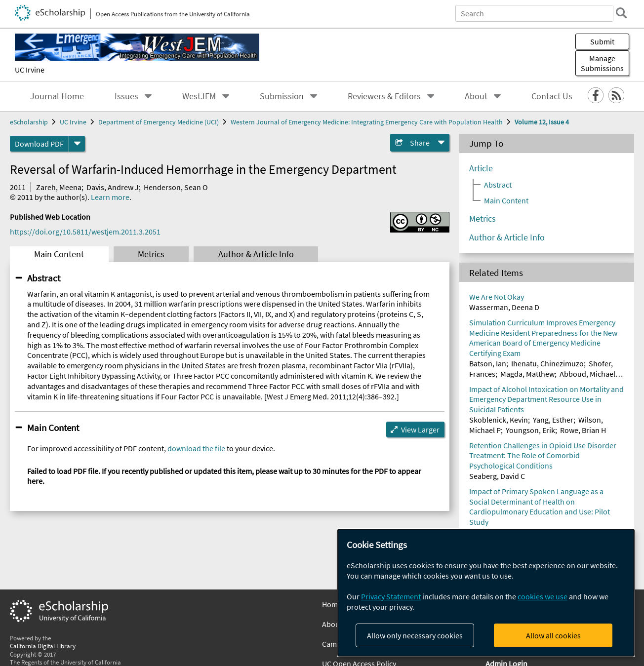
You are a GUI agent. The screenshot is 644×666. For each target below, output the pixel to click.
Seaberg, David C (497, 476)
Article (481, 168)
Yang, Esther (553, 420)
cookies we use (543, 596)
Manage (602, 63)
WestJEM (199, 96)
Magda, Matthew (527, 374)
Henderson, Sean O (176, 187)
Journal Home (57, 96)
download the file (196, 448)
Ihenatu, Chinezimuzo (547, 363)
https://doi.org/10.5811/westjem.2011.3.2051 (85, 232)
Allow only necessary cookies (415, 635)
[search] (621, 13)
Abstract (44, 278)
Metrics (151, 254)
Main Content (59, 254)
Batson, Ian (488, 363)
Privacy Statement (391, 596)
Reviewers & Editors (384, 96)
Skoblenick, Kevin (499, 420)
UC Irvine (30, 70)
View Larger (420, 430)
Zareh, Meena (59, 187)
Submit (602, 41)
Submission (282, 96)
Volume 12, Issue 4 (542, 122)
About (476, 96)
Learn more (110, 197)
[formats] (77, 144)
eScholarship (29, 122)
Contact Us (552, 96)
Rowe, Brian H (583, 430)
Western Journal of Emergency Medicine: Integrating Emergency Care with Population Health (367, 122)
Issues (126, 96)
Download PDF (39, 144)
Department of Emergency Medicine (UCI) (159, 122)
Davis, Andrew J (113, 187)
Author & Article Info (256, 254)
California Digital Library (43, 646)
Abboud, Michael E (590, 374)
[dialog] (486, 593)
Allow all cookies (553, 635)
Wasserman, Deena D (504, 307)
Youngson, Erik (530, 430)
